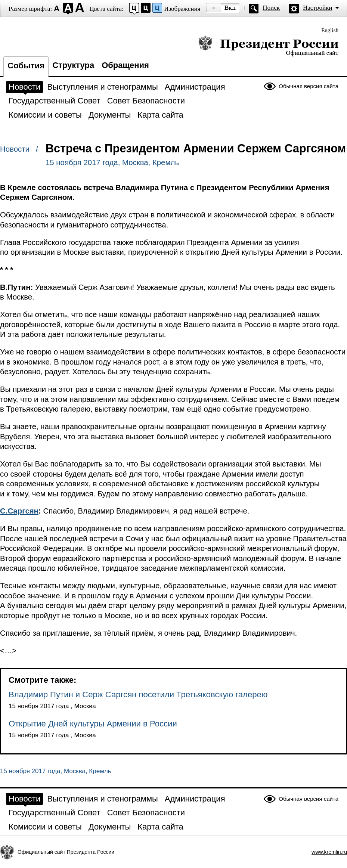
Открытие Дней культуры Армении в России (93, 724)
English (330, 30)
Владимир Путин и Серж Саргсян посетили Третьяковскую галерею (138, 695)
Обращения (125, 65)
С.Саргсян (19, 511)
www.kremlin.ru (329, 852)
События (26, 66)
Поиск (271, 8)
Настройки (317, 8)
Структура (73, 65)
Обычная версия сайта (309, 86)
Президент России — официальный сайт (268, 46)
